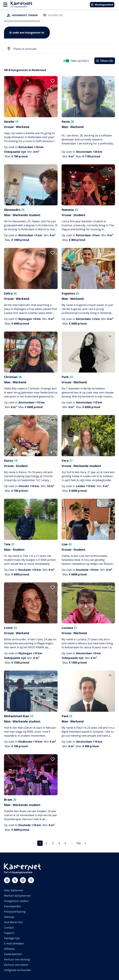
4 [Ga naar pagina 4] (59, 843)
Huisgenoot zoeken (16, 901)
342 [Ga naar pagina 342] (78, 843)
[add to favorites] (53, 81)
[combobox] (59, 49)
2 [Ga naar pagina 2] (46, 843)
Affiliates (9, 949)
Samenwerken (13, 954)
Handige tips (12, 938)
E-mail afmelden (14, 943)
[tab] (22, 15)
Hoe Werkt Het (13, 922)
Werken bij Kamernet (17, 896)
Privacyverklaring (15, 912)
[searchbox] (62, 49)
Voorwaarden (12, 906)
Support (9, 933)
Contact (9, 928)
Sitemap (9, 917)
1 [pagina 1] (40, 843)
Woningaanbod (102, 5)
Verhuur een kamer (16, 965)
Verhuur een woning (17, 959)
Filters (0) (104, 61)
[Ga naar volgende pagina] (85, 843)
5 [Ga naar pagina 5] (65, 843)
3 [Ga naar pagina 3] (53, 843)
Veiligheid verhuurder (18, 970)
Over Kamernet (13, 890)
